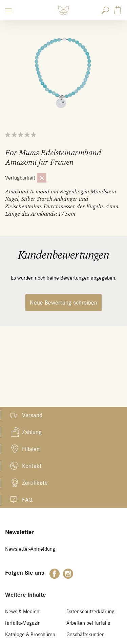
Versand (32, 415)
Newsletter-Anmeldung (30, 549)
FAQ (27, 500)
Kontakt (32, 466)
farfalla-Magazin (23, 623)
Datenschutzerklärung (90, 612)
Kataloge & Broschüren (30, 635)
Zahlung (32, 432)
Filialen (31, 449)
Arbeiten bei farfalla (88, 623)
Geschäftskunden (86, 635)
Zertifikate (35, 483)
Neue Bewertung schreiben (63, 303)
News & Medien (22, 612)
